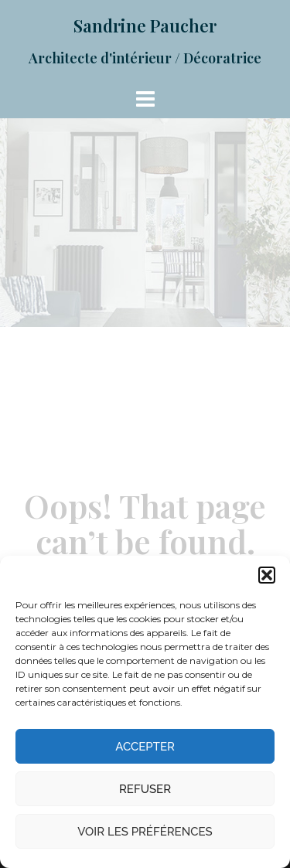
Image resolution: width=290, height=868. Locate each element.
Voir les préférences (145, 832)
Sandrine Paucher (145, 26)
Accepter (145, 747)
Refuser (145, 789)
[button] (267, 575)
